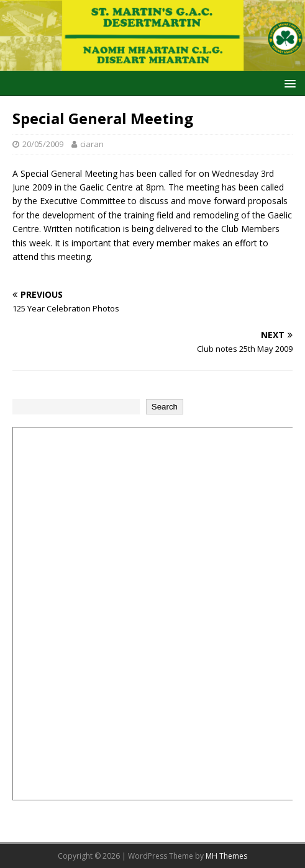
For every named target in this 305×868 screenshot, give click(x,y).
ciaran (92, 144)
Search (165, 407)
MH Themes (226, 856)
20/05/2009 (43, 144)
